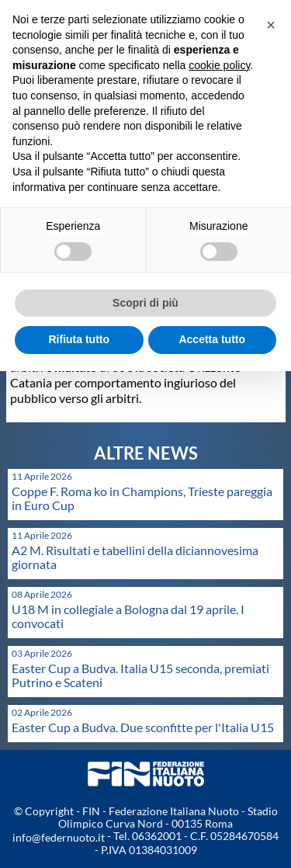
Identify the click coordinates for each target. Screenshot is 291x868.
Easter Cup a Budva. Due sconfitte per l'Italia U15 (143, 727)
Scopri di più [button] (145, 303)
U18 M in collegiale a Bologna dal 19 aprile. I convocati (128, 616)
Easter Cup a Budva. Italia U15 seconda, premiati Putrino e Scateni (140, 675)
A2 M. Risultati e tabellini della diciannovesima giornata (135, 557)
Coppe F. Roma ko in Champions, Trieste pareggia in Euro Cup (142, 498)
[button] (271, 25)
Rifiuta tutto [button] (79, 339)
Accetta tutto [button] (212, 339)
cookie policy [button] (219, 65)
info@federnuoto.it (59, 837)
